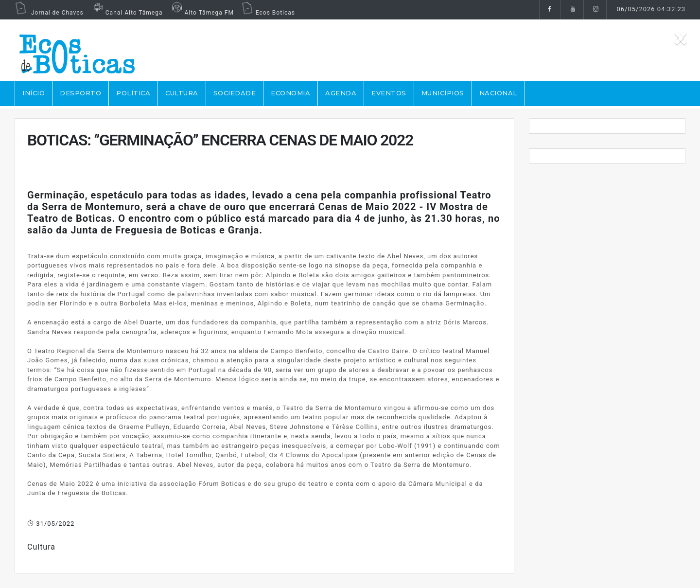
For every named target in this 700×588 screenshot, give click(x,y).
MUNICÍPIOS (443, 93)
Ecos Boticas (268, 13)
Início (34, 93)
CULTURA (182, 93)
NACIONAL (498, 93)
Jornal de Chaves (49, 13)
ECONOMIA (290, 93)
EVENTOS (389, 93)
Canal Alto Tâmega (127, 13)
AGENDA (341, 93)
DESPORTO (80, 93)
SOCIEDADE (235, 93)
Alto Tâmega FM (201, 13)
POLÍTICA (133, 93)
